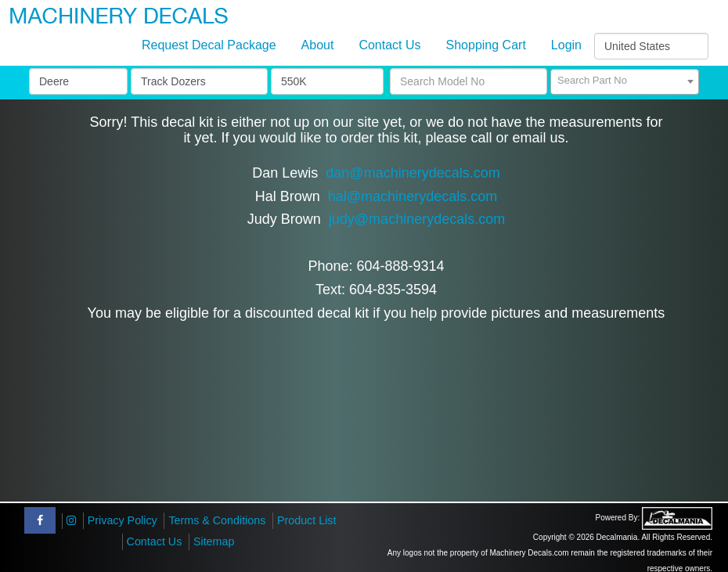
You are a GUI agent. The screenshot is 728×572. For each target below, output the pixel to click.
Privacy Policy (123, 520)
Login (566, 45)
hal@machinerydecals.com (413, 196)
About (318, 45)
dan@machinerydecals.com (413, 173)
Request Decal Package (209, 45)
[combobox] (625, 82)
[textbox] (625, 81)
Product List (307, 520)
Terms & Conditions (217, 520)
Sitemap (214, 541)
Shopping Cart (486, 45)
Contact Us (389, 45)
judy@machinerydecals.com (417, 219)
